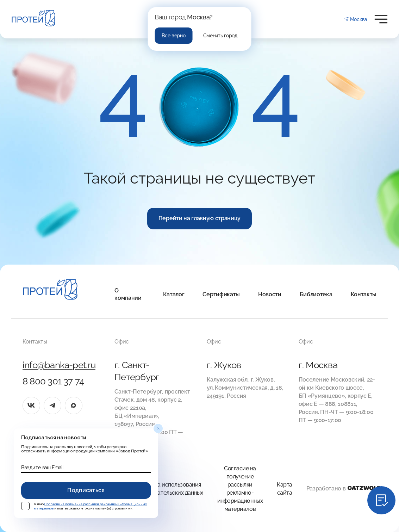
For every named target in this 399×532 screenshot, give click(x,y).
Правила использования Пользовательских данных (170, 489)
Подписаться (86, 490)
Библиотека (316, 294)
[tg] (52, 406)
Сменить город (220, 36)
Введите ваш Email (42, 468)
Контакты (364, 294)
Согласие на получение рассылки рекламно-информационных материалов (240, 489)
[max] (74, 406)
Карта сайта (285, 489)
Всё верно (173, 36)
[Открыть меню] (381, 19)
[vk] (31, 406)
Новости (270, 294)
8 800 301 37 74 (53, 381)
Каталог (174, 294)
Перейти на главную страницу (199, 218)
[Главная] (50, 290)
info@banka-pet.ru (59, 365)
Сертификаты (221, 294)
